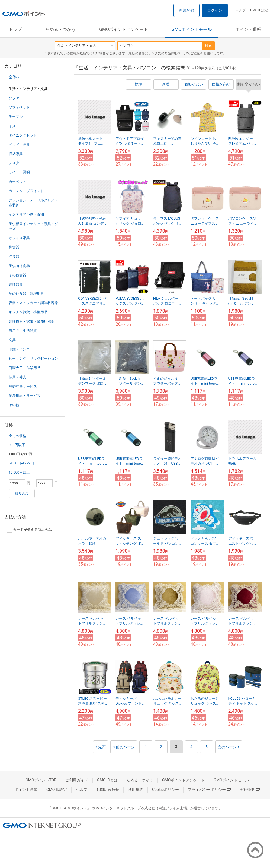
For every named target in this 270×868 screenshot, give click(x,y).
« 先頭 (101, 747)
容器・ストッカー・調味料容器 (33, 303)
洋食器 (14, 256)
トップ (15, 29)
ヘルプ (241, 10)
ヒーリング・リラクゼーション (33, 358)
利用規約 (136, 790)
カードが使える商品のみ (29, 530)
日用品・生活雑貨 (23, 331)
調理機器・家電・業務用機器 (32, 321)
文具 (12, 340)
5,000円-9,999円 (21, 463)
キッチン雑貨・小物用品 (28, 312)
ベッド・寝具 (19, 145)
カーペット (17, 182)
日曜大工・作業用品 (25, 368)
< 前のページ (124, 747)
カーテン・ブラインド (26, 191)
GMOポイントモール (192, 29)
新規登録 (187, 10)
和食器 (14, 247)
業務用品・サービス (25, 396)
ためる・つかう (60, 29)
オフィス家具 (19, 238)
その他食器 (17, 275)
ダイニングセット (23, 135)
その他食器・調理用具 (26, 294)
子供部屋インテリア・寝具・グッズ (33, 226)
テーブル (16, 117)
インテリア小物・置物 (26, 214)
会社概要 (250, 790)
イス (12, 126)
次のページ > (229, 747)
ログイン (215, 10)
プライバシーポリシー (209, 790)
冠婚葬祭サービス (23, 386)
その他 (14, 405)
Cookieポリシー (165, 790)
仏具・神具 (17, 377)
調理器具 (16, 284)
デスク (14, 163)
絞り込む (22, 493)
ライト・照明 (19, 172)
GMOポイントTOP (41, 780)
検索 (208, 45)
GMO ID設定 (259, 10)
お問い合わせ (108, 790)
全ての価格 (17, 436)
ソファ (14, 98)
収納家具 (16, 154)
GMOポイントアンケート (124, 29)
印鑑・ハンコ (19, 349)
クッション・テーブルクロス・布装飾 (33, 203)
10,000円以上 (19, 472)
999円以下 (17, 445)
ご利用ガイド (77, 780)
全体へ (14, 77)
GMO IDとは (107, 780)
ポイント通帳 (248, 29)
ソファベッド (19, 107)
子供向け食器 (19, 266)
